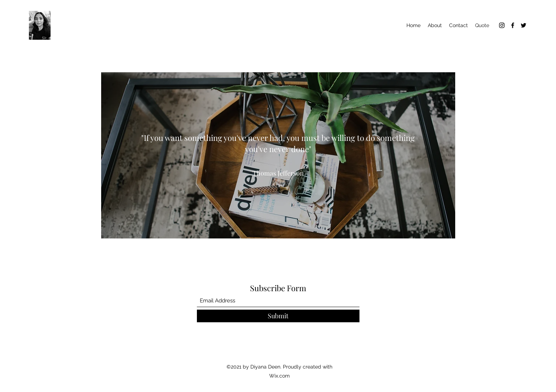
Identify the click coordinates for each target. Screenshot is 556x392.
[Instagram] (502, 25)
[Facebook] (513, 25)
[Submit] (278, 316)
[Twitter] (523, 25)
